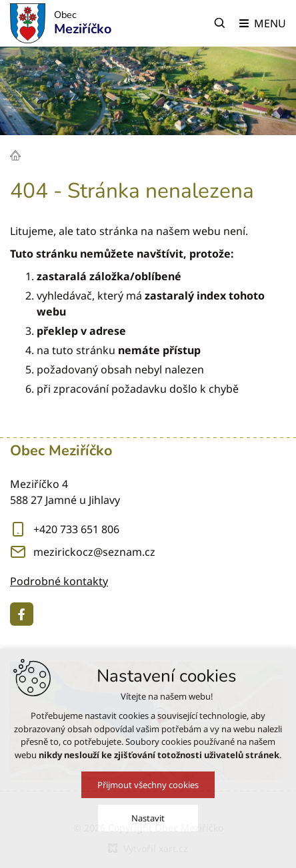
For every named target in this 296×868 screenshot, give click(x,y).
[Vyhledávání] (220, 23)
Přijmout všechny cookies (148, 785)
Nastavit (148, 818)
